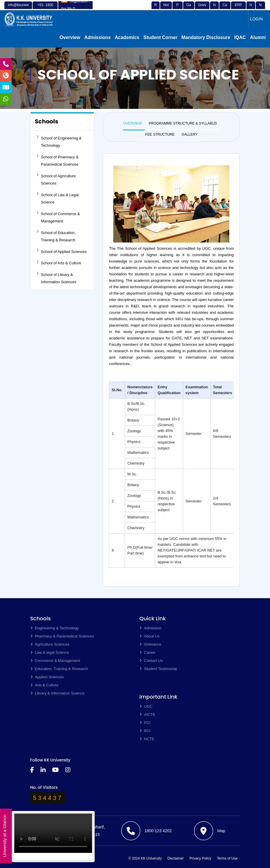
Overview (70, 37)
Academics (127, 37)
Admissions (97, 37)
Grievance (202, 9)
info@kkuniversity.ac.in (18, 9)
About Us (150, 636)
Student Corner (160, 37)
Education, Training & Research (59, 669)
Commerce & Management (55, 661)
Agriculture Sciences (50, 644)
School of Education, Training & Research (56, 236)
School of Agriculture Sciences (56, 179)
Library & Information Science (58, 693)
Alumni (258, 37)
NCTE (147, 739)
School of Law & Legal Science (58, 198)
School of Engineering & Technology (59, 141)
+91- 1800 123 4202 (45, 9)
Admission (151, 628)
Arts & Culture (44, 685)
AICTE (147, 714)
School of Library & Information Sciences (56, 278)
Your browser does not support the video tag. (53, 835)
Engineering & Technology (55, 628)
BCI (145, 731)
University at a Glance (5, 836)
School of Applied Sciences (62, 251)
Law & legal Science (50, 652)
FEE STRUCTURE (160, 134)
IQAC (240, 37)
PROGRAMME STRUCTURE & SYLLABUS (183, 123)
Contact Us (151, 661)
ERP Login (238, 9)
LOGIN (256, 19)
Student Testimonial (158, 669)
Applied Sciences (47, 677)
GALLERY (189, 134)
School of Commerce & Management (58, 217)
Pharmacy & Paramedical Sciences (62, 636)
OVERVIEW (132, 123)
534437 (48, 798)
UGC (146, 706)
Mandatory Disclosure (206, 37)
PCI (145, 723)
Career (148, 652)
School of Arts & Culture (59, 263)
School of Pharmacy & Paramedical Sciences (58, 160)
